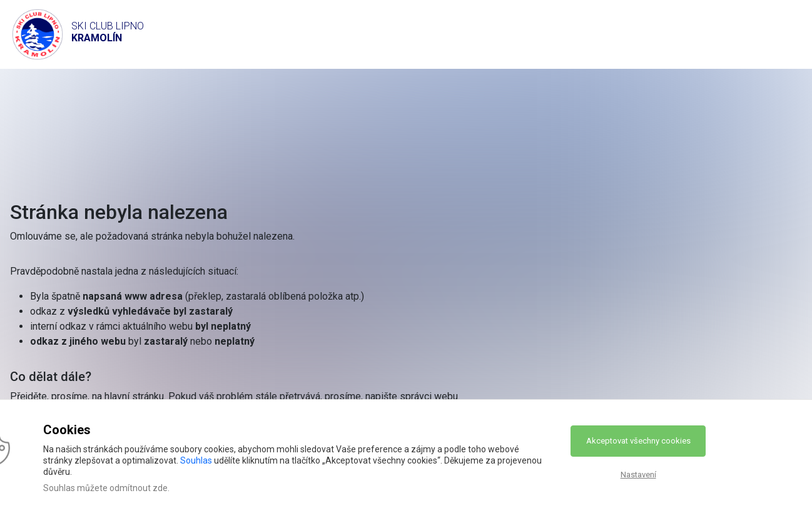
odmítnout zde (139, 488)
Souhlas (196, 460)
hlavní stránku (134, 396)
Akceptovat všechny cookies (638, 441)
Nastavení (638, 475)
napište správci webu (412, 396)
